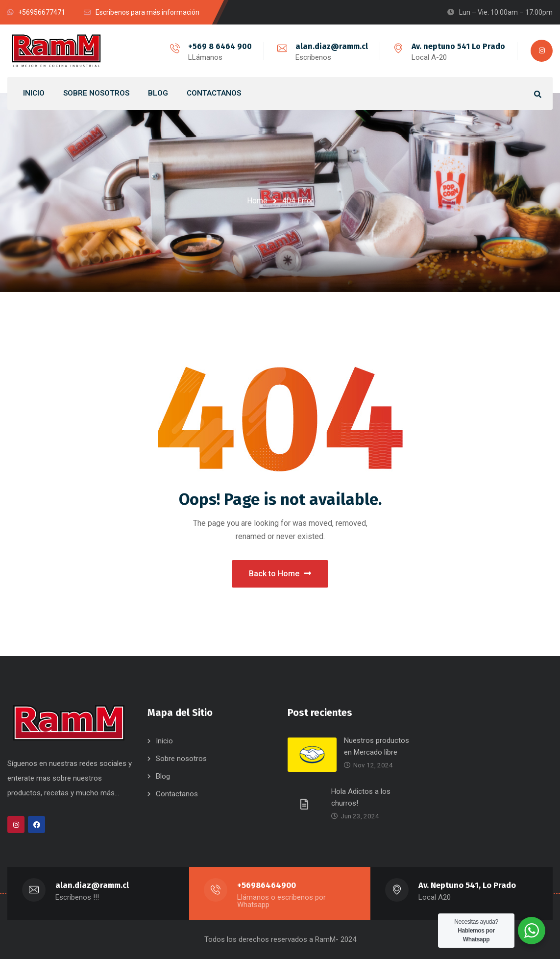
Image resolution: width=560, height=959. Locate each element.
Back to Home (280, 574)
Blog (163, 776)
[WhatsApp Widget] (532, 931)
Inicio (164, 741)
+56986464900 (267, 885)
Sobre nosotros (181, 759)
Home (257, 201)
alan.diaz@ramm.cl (332, 46)
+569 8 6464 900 (220, 46)
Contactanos (177, 794)
